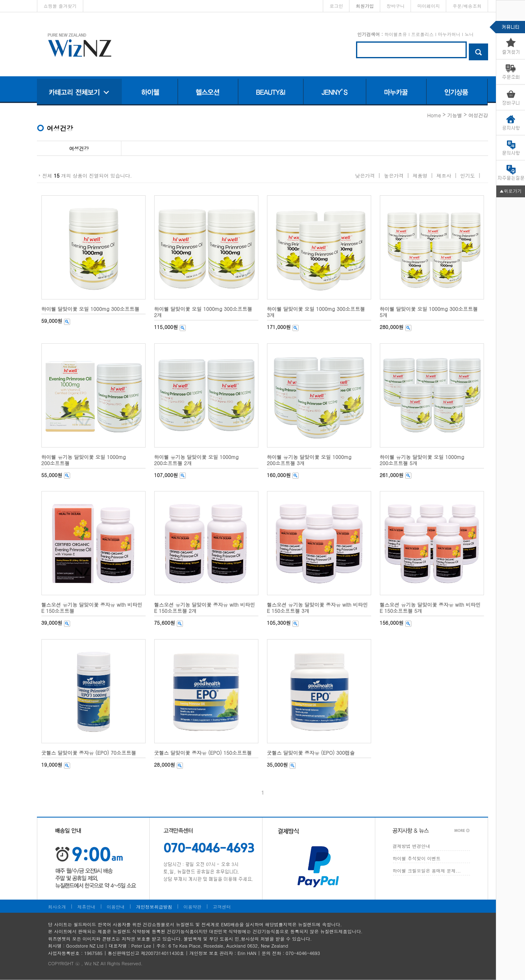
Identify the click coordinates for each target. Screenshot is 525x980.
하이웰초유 (396, 34)
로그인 (336, 6)
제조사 (444, 175)
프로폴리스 (422, 34)
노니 (469, 34)
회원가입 (365, 6)
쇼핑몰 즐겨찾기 (60, 6)
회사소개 (57, 907)
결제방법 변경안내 (411, 846)
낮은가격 (365, 175)
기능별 (454, 115)
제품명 (420, 175)
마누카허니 (449, 34)
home (434, 115)
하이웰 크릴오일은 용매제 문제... (427, 871)
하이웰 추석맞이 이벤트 (417, 858)
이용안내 (116, 907)
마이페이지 (428, 6)
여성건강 (478, 115)
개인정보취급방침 (154, 907)
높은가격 (394, 175)
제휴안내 (87, 907)
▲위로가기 (511, 191)
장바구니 (395, 6)
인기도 (468, 175)
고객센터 (222, 907)
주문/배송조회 (467, 6)
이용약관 (192, 907)
